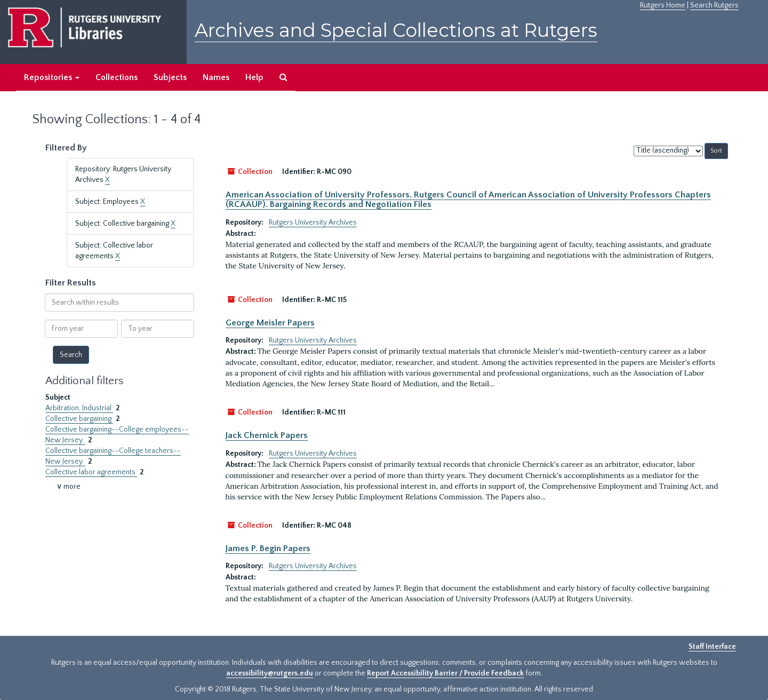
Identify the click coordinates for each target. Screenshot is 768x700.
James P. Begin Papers (268, 548)
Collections (117, 77)
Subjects (170, 77)
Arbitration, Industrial (79, 408)
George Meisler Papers (270, 323)
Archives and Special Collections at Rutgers (396, 30)
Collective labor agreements (91, 472)
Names (216, 77)
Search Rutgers (714, 5)
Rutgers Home (663, 5)
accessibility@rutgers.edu (270, 673)
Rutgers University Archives (313, 222)
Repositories (52, 77)
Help (254, 77)
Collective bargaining (79, 419)
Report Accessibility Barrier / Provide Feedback (445, 673)
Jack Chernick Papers (267, 435)
